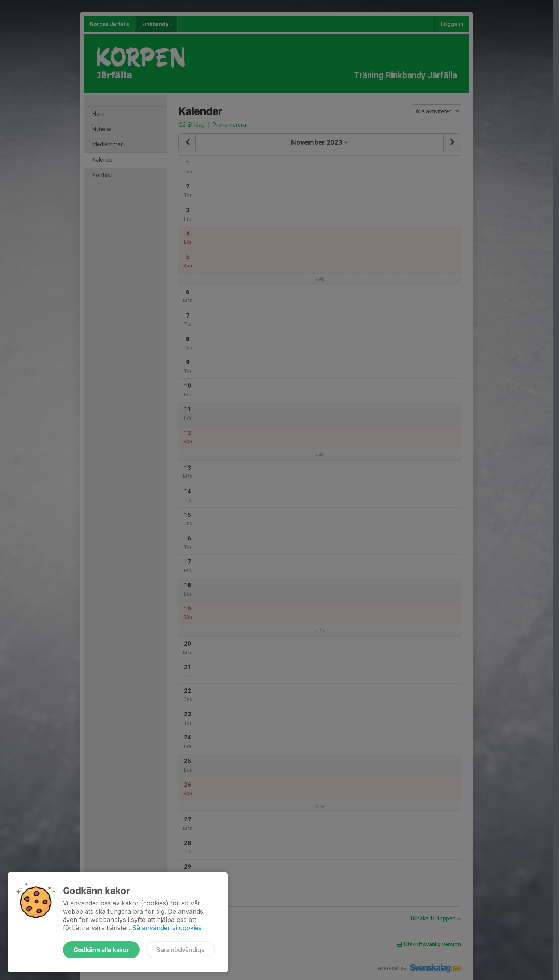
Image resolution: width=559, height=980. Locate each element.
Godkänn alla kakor (101, 950)
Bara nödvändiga (180, 950)
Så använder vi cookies (167, 928)
